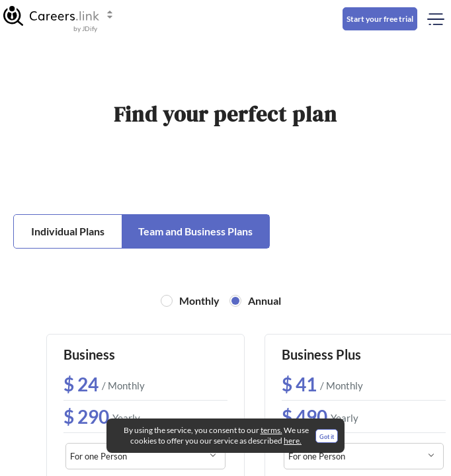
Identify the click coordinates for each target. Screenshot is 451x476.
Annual (265, 300)
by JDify (85, 28)
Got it (327, 437)
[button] (59, 16)
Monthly (199, 300)
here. (293, 441)
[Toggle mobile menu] (432, 19)
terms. (271, 430)
